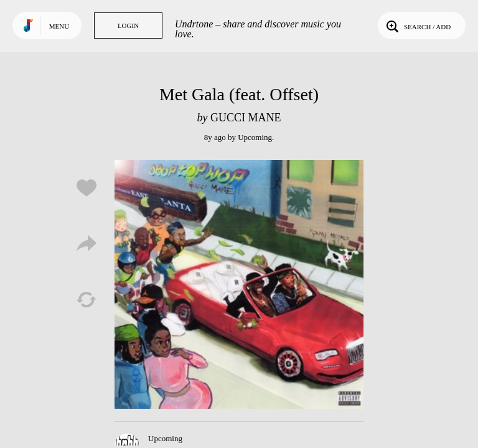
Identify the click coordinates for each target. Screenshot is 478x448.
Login (128, 26)
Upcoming (255, 137)
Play (239, 284)
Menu (59, 26)
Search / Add (417, 26)
